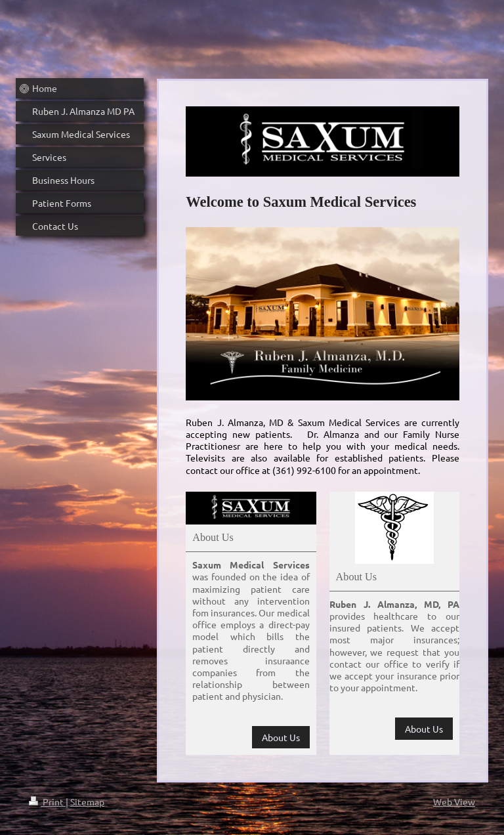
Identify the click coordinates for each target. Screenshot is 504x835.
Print (47, 802)
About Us (281, 737)
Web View (454, 802)
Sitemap (87, 802)
